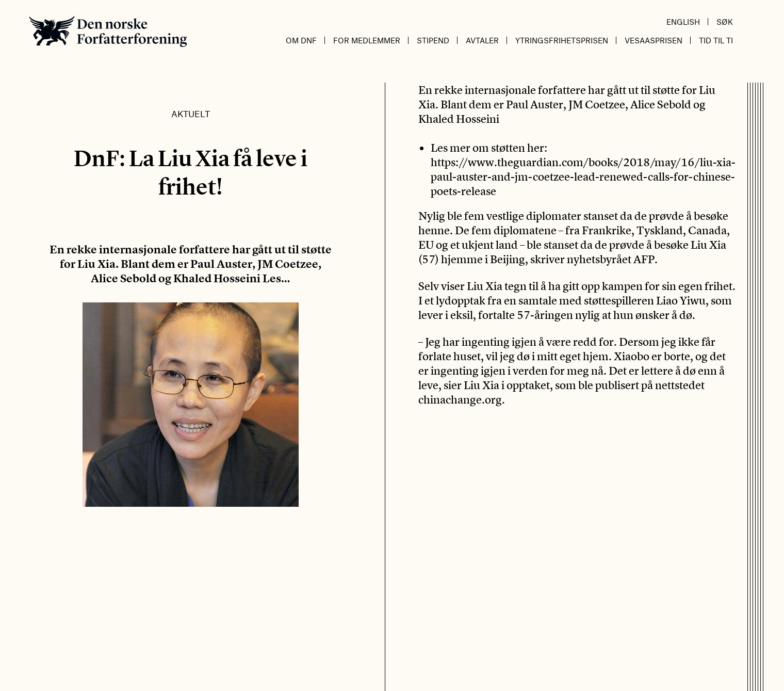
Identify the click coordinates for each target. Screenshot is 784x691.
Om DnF (301, 40)
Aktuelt (191, 114)
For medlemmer (367, 40)
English (683, 22)
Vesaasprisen (654, 40)
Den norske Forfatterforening (108, 31)
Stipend (433, 40)
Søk (725, 22)
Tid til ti (716, 40)
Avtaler (482, 40)
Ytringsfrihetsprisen (562, 40)
